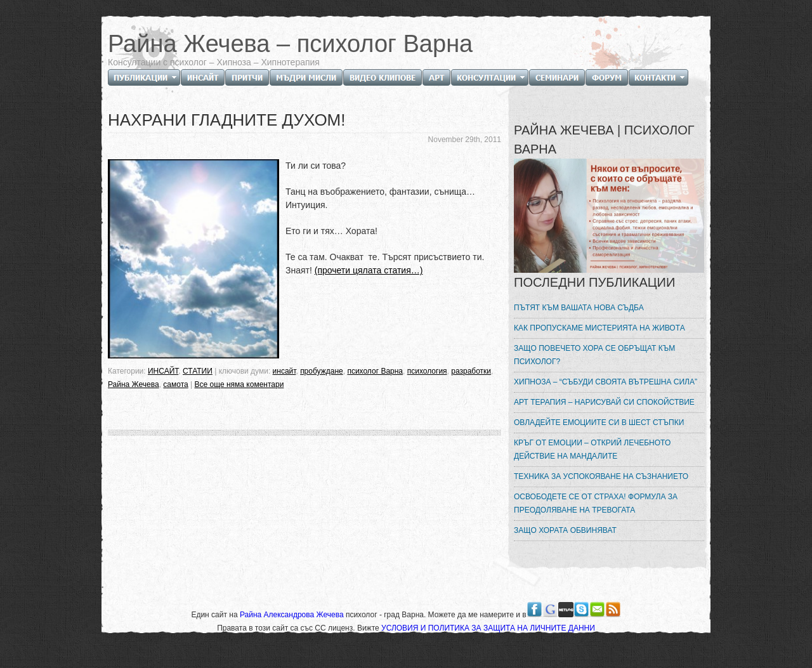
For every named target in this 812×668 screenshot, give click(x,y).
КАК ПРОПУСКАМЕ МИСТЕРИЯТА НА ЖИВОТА (599, 328)
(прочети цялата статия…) (369, 270)
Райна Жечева (134, 384)
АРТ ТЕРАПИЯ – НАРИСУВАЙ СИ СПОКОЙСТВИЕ (604, 402)
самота (175, 384)
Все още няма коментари (239, 384)
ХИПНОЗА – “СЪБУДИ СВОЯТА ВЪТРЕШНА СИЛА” (606, 382)
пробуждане (322, 371)
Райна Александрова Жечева (293, 615)
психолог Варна (375, 371)
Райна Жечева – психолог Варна (290, 44)
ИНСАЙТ (163, 371)
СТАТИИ (198, 371)
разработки (471, 371)
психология (427, 371)
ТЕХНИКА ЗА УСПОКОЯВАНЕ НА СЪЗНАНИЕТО (601, 476)
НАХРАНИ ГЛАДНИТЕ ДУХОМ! (227, 120)
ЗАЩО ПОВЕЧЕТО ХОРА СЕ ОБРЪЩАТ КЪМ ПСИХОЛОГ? (594, 355)
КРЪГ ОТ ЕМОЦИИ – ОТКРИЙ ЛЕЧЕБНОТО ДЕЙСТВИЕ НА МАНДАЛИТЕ (592, 449)
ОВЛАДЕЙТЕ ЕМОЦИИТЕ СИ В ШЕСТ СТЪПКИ (599, 422)
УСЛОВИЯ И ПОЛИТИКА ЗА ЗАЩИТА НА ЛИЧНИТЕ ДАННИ (488, 628)
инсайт (285, 371)
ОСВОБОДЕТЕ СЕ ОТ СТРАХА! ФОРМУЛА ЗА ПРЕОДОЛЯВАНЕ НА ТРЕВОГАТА (596, 503)
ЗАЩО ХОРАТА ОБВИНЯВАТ (565, 530)
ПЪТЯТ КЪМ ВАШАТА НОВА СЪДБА (579, 308)
